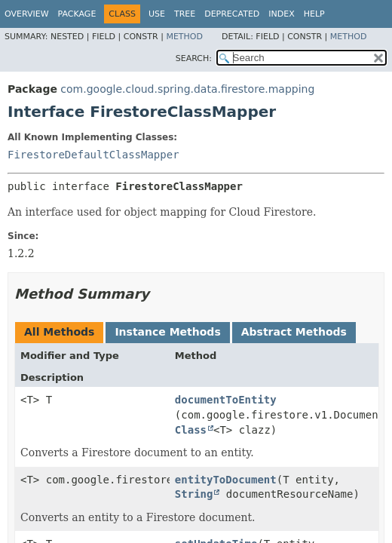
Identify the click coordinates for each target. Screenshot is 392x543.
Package (77, 14)
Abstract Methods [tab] (294, 332)
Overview (27, 14)
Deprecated (232, 14)
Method (184, 37)
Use (157, 14)
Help (314, 14)
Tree (185, 14)
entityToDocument (226, 480)
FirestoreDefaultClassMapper (93, 155)
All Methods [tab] (59, 332)
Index (281, 14)
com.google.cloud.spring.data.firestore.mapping (187, 89)
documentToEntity (226, 400)
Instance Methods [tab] (167, 332)
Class (191, 430)
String (194, 494)
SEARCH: (194, 58)
